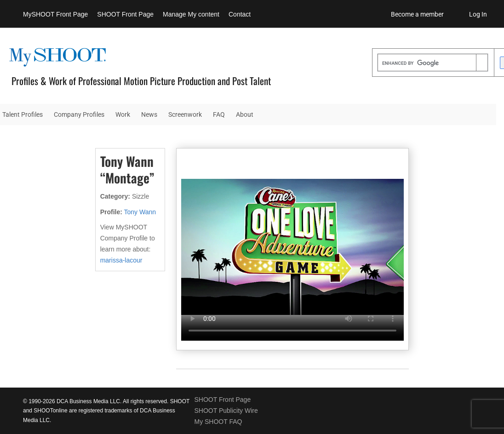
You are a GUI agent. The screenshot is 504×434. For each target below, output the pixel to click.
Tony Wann (140, 212)
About (245, 114)
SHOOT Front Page (125, 14)
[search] (427, 63)
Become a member (417, 14)
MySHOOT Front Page (55, 14)
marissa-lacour (121, 260)
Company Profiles (79, 114)
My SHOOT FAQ (218, 422)
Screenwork (185, 114)
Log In (478, 14)
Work (123, 114)
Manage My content (191, 14)
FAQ (219, 114)
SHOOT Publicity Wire (226, 411)
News (149, 114)
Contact (240, 14)
